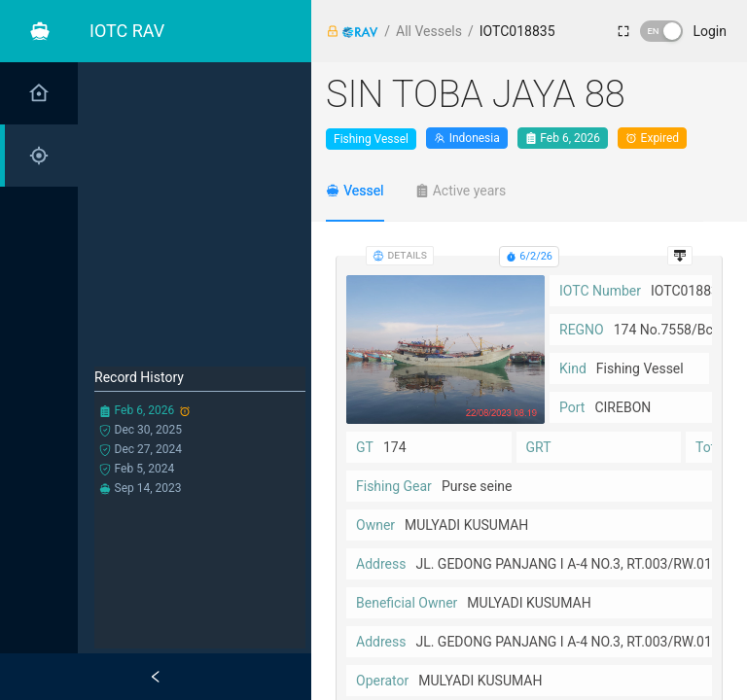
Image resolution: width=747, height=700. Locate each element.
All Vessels (429, 31)
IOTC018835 (517, 31)
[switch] (661, 31)
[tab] (355, 191)
